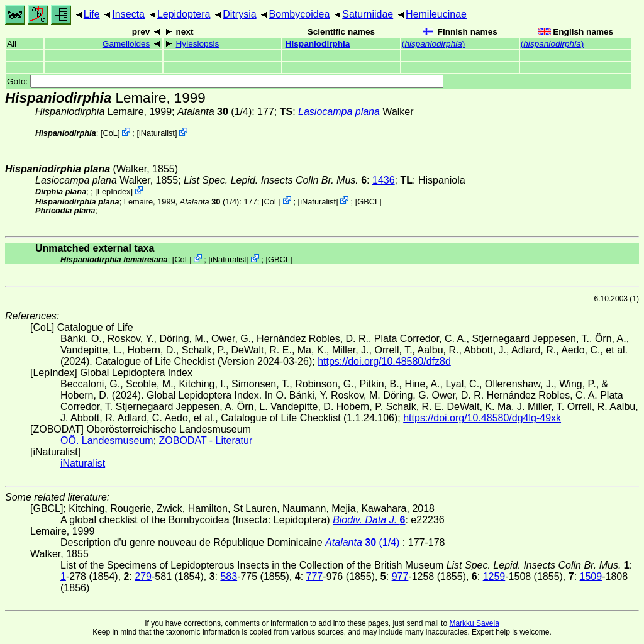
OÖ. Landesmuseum (107, 441)
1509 (591, 576)
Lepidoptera (184, 14)
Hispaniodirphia (318, 44)
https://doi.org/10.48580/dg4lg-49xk (482, 418)
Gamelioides (126, 44)
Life (92, 14)
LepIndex (114, 192)
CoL (110, 133)
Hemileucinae (436, 14)
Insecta (128, 14)
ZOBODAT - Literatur (206, 441)
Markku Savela (474, 623)
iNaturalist (157, 133)
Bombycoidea (299, 14)
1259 (494, 576)
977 (400, 576)
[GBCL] (369, 201)
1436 (384, 180)
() (434, 44)
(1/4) (214, 112)
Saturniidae (368, 14)
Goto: (225, 81)
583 (229, 576)
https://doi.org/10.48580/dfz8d (384, 361)
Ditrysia (239, 14)
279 (143, 576)
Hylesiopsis (198, 44)
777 (315, 576)
